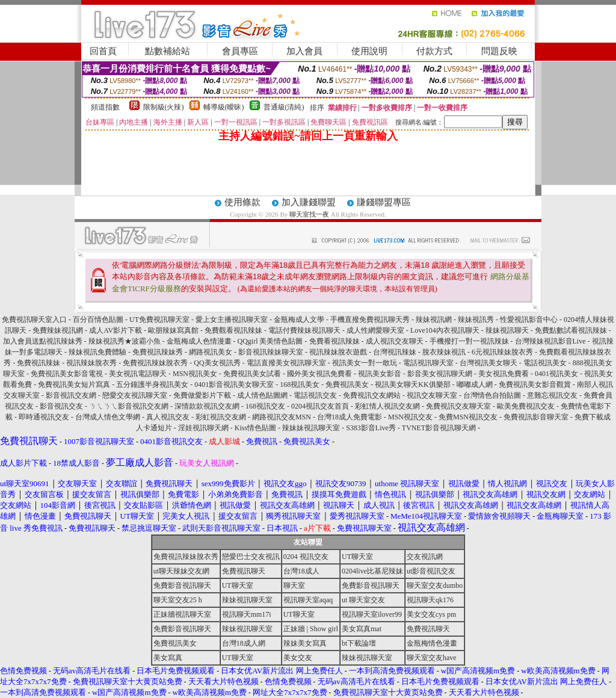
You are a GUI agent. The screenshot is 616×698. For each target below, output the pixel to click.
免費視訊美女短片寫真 (74, 385)
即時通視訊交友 (44, 417)
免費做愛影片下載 (202, 395)
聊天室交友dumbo (435, 585)
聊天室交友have (432, 658)
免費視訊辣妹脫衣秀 (155, 363)
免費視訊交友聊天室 (458, 406)
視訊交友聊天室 (432, 395)
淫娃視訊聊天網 (203, 428)
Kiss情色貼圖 (255, 428)
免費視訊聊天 (244, 571)
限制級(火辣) (164, 107)
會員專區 (240, 51)
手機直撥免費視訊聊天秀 (370, 320)
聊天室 (294, 585)
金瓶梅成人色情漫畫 (199, 341)
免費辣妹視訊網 (58, 330)
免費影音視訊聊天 (182, 585)
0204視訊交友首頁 (320, 406)
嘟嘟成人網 (475, 385)
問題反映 (499, 51)
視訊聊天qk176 (430, 600)
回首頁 (103, 51)
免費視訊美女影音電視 (67, 374)
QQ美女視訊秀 (217, 363)
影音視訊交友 (61, 406)
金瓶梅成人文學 (299, 320)
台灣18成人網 (244, 643)
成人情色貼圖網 (262, 395)
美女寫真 (168, 658)
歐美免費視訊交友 (526, 406)
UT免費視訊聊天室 (159, 320)
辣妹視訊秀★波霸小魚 (125, 341)
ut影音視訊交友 (431, 571)
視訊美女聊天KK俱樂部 (412, 385)
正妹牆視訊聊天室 (182, 614)
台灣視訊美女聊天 (488, 363)
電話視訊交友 (315, 395)
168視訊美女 (300, 385)
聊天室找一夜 (309, 214)
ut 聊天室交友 (363, 600)
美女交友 (298, 658)
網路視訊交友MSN (282, 417)
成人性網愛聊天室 (375, 330)
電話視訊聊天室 (428, 363)
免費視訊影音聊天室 (536, 417)
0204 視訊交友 (306, 557)
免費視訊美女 (347, 385)
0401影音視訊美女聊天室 (234, 385)
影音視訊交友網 (71, 395)
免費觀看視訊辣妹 (233, 330)
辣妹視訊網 (434, 320)
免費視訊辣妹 (38, 363)
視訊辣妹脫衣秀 (91, 363)
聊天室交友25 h (178, 600)
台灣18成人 (301, 571)
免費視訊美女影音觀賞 (535, 385)
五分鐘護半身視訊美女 (152, 385)
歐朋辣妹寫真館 (173, 330)
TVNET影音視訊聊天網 (439, 428)
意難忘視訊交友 (552, 395)
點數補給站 (168, 51)
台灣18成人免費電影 (350, 417)
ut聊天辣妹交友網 (181, 571)
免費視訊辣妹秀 (158, 352)
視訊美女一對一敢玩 (365, 363)
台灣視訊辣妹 (395, 352)
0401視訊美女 (556, 374)
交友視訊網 (425, 557)
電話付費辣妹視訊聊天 (304, 330)
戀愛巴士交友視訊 (251, 557)
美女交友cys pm (431, 614)
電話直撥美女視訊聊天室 (286, 363)
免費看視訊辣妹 (334, 341)
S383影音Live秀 (371, 428)
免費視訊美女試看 (252, 374)
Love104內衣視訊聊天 (445, 330)
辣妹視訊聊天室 (247, 600)
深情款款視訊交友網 (207, 406)
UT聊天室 (357, 557)
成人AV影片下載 (115, 330)
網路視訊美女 (211, 352)
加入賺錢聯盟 (309, 202)
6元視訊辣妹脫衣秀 (502, 352)
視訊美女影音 (380, 374)
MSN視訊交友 (410, 417)
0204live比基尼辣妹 (372, 571)
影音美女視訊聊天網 (440, 374)
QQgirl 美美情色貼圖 (270, 341)
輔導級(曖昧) (224, 107)
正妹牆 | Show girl (311, 629)
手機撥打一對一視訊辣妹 (469, 341)
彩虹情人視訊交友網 (387, 406)
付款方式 (434, 51)
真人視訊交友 (168, 417)
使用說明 (369, 51)
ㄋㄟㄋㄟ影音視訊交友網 (129, 406)
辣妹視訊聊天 (507, 330)
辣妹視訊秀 (476, 320)
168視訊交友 (265, 406)
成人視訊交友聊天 (395, 341)
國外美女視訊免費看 (319, 374)
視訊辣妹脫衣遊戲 (338, 352)
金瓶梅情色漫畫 (432, 643)
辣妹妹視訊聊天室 (311, 428)
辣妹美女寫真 (305, 643)
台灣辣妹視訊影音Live (550, 341)
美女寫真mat (362, 629)
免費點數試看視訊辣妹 (571, 330)
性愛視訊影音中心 (529, 320)
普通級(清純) (284, 107)
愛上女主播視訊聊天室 (232, 320)
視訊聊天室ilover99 (372, 614)
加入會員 (304, 51)
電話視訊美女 (545, 363)
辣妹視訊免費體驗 (97, 352)
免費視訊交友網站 (372, 395)
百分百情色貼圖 (98, 320)
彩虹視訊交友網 (221, 417)
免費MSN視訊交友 (468, 417)
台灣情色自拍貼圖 (492, 395)
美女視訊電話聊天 (138, 374)
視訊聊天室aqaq (308, 600)
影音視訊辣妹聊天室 (271, 352)
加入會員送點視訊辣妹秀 (43, 341)
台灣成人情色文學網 (108, 417)
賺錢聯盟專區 (384, 202)
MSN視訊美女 (195, 374)
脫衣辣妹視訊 (444, 352)
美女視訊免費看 (504, 374)
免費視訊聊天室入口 (34, 320)
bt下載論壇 (359, 643)
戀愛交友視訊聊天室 (135, 395)
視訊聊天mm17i (247, 614)
